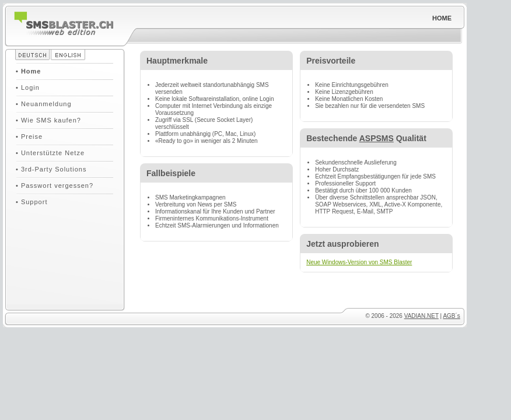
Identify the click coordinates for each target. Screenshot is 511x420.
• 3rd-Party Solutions (51, 169)
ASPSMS (377, 138)
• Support (32, 202)
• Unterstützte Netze (50, 153)
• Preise (29, 136)
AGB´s (451, 316)
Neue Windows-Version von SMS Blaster (359, 262)
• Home (28, 71)
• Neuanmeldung (44, 104)
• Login (28, 87)
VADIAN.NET (421, 316)
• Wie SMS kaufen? (48, 120)
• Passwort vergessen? (55, 185)
